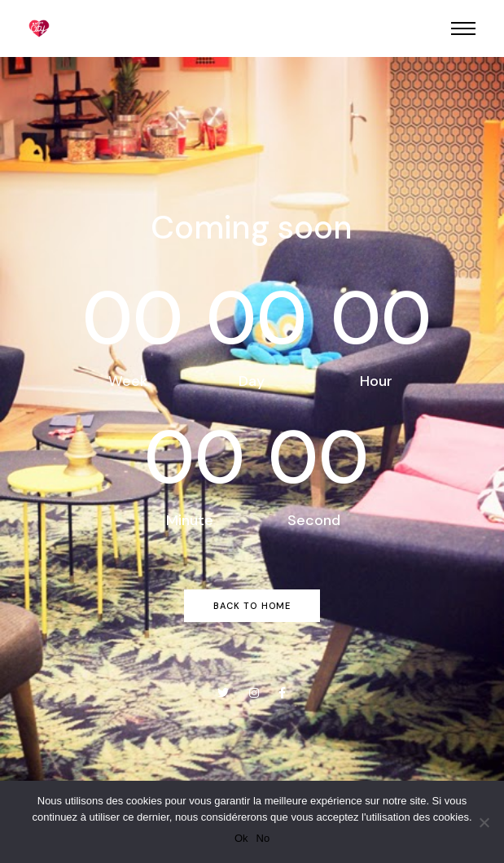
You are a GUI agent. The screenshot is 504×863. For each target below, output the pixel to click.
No (263, 838)
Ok (241, 838)
